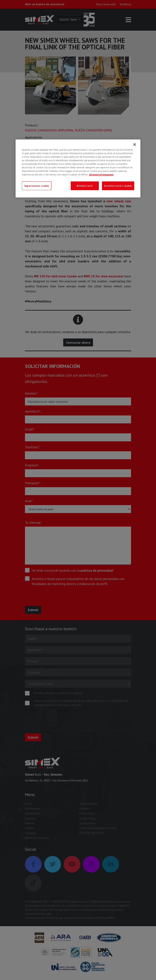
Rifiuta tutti (85, 186)
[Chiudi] (135, 145)
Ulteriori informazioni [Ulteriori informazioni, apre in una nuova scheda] (101, 174)
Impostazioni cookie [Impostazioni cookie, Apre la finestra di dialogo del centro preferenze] (37, 186)
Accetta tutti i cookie (118, 186)
